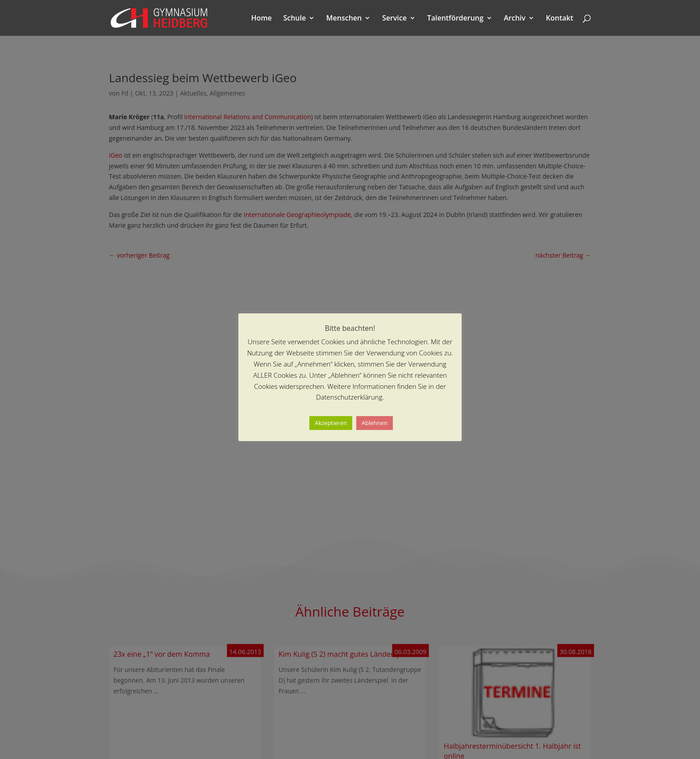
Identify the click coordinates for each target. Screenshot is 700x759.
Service (394, 19)
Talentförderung (455, 19)
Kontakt (560, 19)
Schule (294, 19)
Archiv (515, 19)
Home (262, 19)
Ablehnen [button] (375, 423)
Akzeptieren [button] (331, 423)
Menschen (344, 19)
